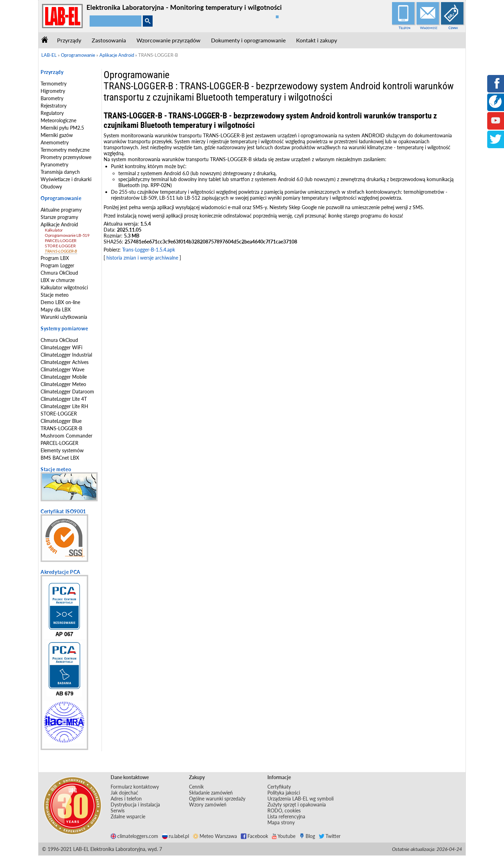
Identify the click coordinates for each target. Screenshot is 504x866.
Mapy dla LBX (56, 310)
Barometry (52, 98)
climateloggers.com (134, 836)
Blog (307, 836)
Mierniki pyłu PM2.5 (62, 128)
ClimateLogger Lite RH (64, 406)
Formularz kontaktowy (135, 787)
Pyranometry (54, 164)
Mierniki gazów (57, 135)
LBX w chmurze (58, 280)
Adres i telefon (126, 799)
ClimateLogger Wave (62, 369)
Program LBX (55, 258)
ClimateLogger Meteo (63, 384)
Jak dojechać (124, 793)
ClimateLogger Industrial (66, 355)
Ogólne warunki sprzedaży (217, 799)
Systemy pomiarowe (64, 328)
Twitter (330, 836)
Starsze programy (59, 217)
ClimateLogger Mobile (64, 377)
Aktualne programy (61, 210)
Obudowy (51, 187)
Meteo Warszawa (215, 836)
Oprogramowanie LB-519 (67, 235)
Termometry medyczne (65, 150)
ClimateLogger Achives (65, 362)
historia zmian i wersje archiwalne (142, 258)
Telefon (404, 28)
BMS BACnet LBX (60, 458)
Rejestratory (54, 106)
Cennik (453, 28)
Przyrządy (69, 40)
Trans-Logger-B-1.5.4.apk (149, 250)
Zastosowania (109, 40)
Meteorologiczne (58, 120)
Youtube (284, 836)
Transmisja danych (60, 172)
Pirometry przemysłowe (66, 157)
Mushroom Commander (66, 436)
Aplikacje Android (59, 224)
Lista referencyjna (286, 816)
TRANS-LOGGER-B (61, 251)
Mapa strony (281, 822)
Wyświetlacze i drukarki (66, 179)
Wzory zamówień (208, 805)
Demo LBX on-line (60, 302)
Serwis (118, 810)
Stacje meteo (55, 295)
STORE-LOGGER (60, 246)
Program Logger (57, 265)
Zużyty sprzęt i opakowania (297, 805)
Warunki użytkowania (64, 317)
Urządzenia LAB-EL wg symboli (300, 799)
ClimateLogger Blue (61, 421)
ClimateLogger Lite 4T (64, 399)
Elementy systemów (62, 450)
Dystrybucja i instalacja (135, 805)
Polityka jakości (284, 793)
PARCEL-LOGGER (61, 240)
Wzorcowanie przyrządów (169, 40)
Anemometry (55, 142)
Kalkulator (54, 230)
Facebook (254, 836)
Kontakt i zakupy (317, 40)
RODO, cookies (284, 810)
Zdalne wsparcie (128, 816)
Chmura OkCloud (59, 273)
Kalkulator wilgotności (64, 287)
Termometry (54, 84)
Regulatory (52, 113)
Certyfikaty (279, 787)
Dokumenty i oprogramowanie (248, 40)
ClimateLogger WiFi (61, 347)
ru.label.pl (176, 836)
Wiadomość (429, 28)
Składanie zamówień (211, 793)
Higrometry (53, 91)
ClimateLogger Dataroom (67, 391)
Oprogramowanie (61, 198)
